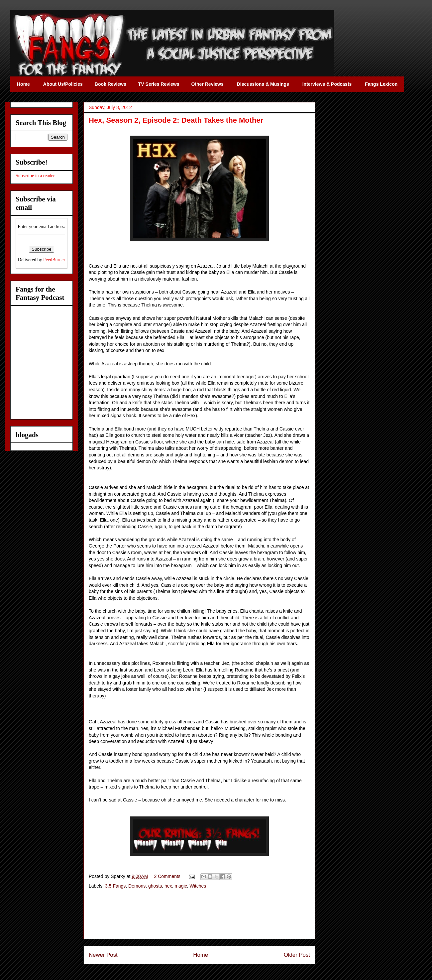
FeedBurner (54, 260)
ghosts (155, 886)
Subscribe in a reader (35, 176)
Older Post (297, 955)
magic (181, 886)
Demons (137, 886)
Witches (198, 886)
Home (201, 955)
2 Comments (167, 876)
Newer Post (103, 955)
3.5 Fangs (115, 886)
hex (168, 886)
